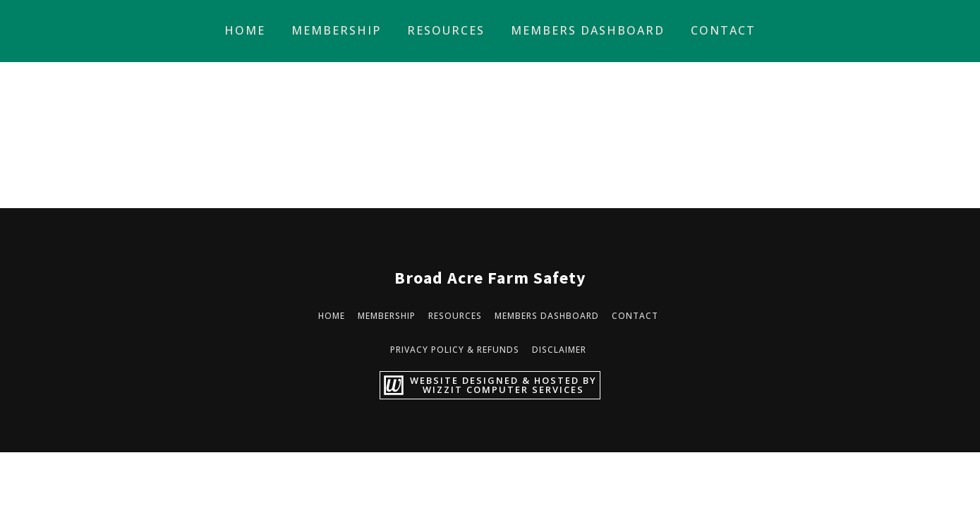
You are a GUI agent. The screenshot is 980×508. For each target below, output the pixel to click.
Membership (336, 30)
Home (245, 30)
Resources (446, 30)
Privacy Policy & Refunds (455, 350)
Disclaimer (559, 350)
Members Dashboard (588, 30)
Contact (723, 30)
